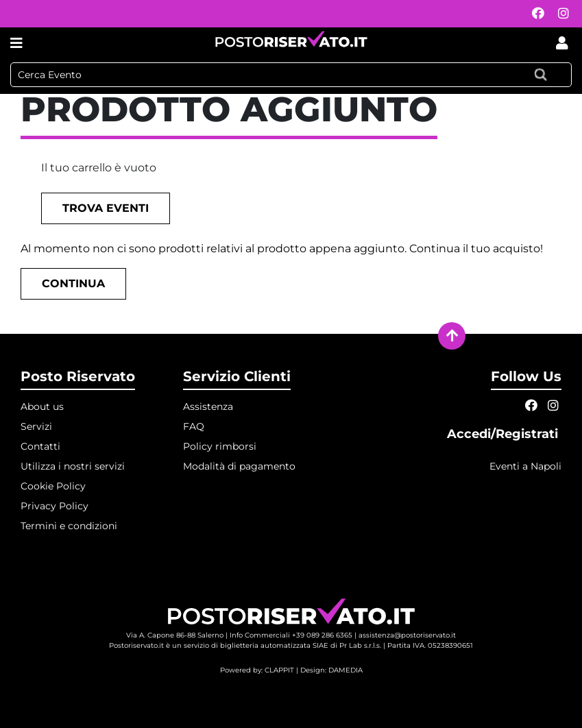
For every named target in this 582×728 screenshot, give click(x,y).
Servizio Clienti (237, 376)
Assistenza (208, 407)
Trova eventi (106, 208)
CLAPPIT (279, 670)
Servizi (36, 426)
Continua (73, 283)
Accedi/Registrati (504, 434)
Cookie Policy (53, 486)
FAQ (194, 426)
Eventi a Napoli (525, 466)
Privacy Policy (54, 506)
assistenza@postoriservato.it (407, 635)
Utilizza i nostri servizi (73, 466)
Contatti (40, 446)
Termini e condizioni (69, 526)
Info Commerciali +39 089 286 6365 (291, 635)
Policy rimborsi (220, 446)
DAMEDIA (345, 670)
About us (42, 407)
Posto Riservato (78, 376)
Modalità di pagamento (239, 466)
